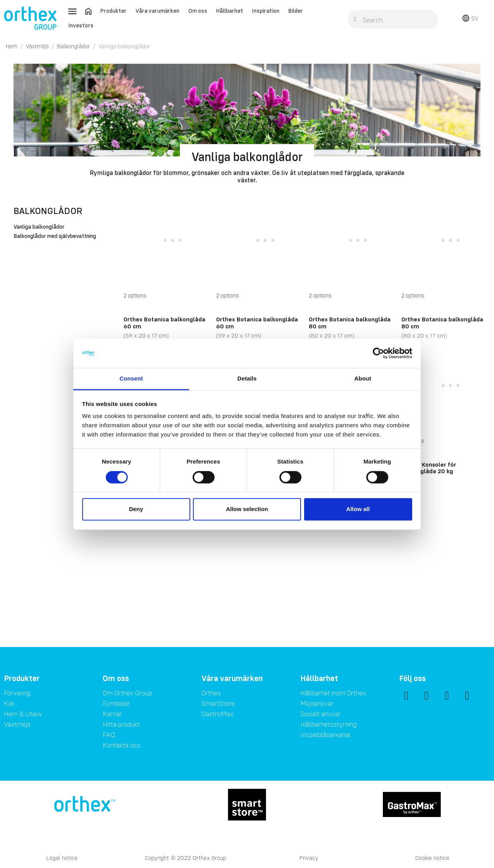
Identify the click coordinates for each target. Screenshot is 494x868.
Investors (81, 25)
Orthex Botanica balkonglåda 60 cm (164, 323)
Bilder (296, 11)
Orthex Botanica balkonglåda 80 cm (350, 323)
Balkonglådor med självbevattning (55, 236)
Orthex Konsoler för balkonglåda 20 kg (429, 468)
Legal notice (62, 858)
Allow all (358, 509)
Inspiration (266, 11)
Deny (136, 509)
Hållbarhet (230, 11)
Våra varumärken (157, 11)
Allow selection (247, 509)
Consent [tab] (131, 379)
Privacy (309, 858)
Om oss (198, 11)
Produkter (113, 11)
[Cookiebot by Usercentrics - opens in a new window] (378, 353)
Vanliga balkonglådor (39, 227)
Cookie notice (432, 858)
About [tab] (363, 379)
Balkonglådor (48, 211)
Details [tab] (247, 379)
